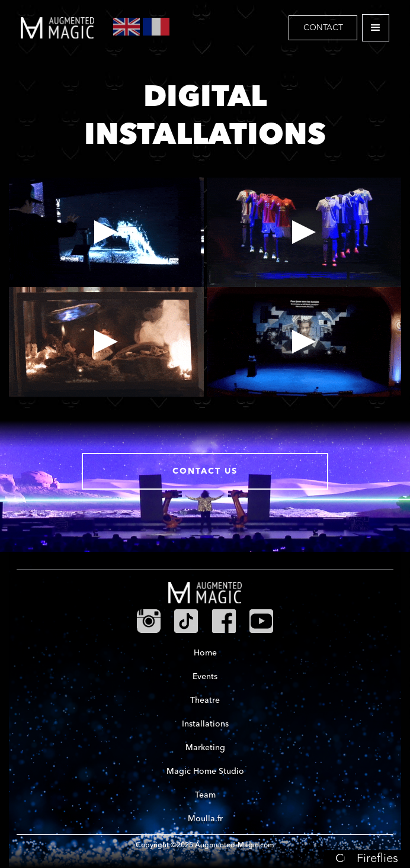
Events (205, 677)
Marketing (205, 748)
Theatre (205, 700)
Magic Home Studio (205, 771)
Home (205, 653)
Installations (205, 724)
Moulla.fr (205, 819)
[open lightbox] (106, 232)
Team (205, 795)
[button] (376, 28)
